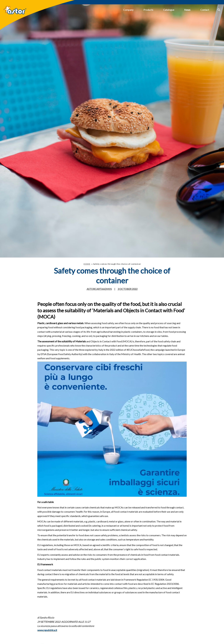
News (187, 10)
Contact (205, 10)
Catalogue (169, 10)
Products (148, 10)
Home (87, 264)
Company (128, 10)
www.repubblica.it (47, 630)
